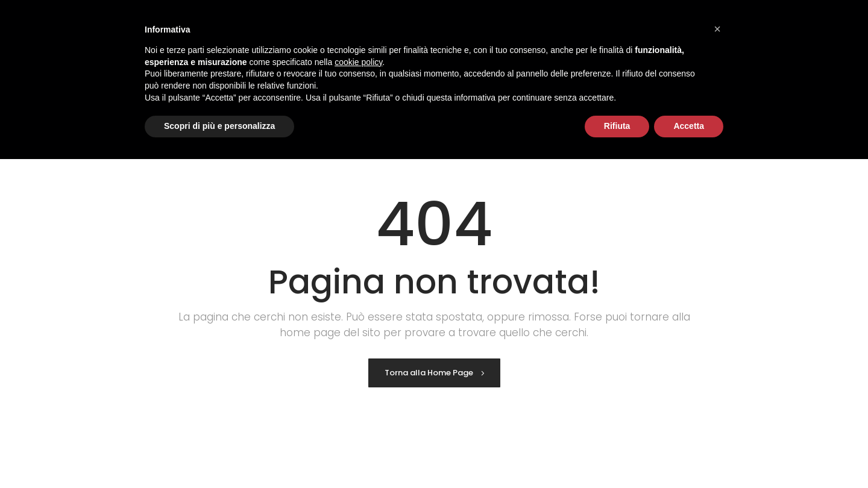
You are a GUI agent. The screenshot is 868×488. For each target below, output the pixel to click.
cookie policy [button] (358, 62)
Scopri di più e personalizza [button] (219, 126)
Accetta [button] (689, 126)
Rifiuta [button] (617, 126)
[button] (717, 29)
